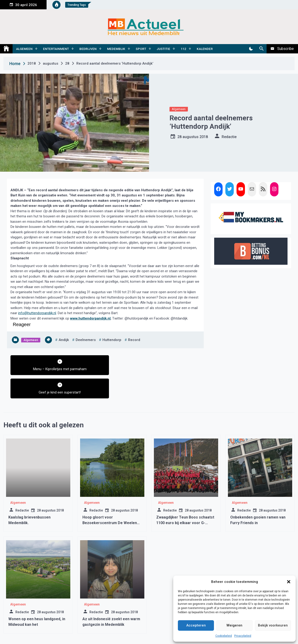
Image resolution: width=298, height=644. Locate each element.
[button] (289, 582)
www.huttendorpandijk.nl (90, 318)
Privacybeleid (243, 636)
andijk (64, 340)
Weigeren (234, 625)
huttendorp (112, 340)
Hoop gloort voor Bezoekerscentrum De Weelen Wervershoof (110, 500)
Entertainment (56, 49)
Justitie (163, 49)
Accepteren (196, 625)
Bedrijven (88, 49)
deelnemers (86, 340)
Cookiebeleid (224, 636)
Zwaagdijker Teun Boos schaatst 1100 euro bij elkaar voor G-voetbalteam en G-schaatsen (185, 500)
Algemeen (24, 49)
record (134, 340)
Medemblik (116, 49)
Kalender (205, 49)
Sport (141, 49)
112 (183, 49)
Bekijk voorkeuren (273, 625)
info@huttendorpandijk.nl (37, 313)
